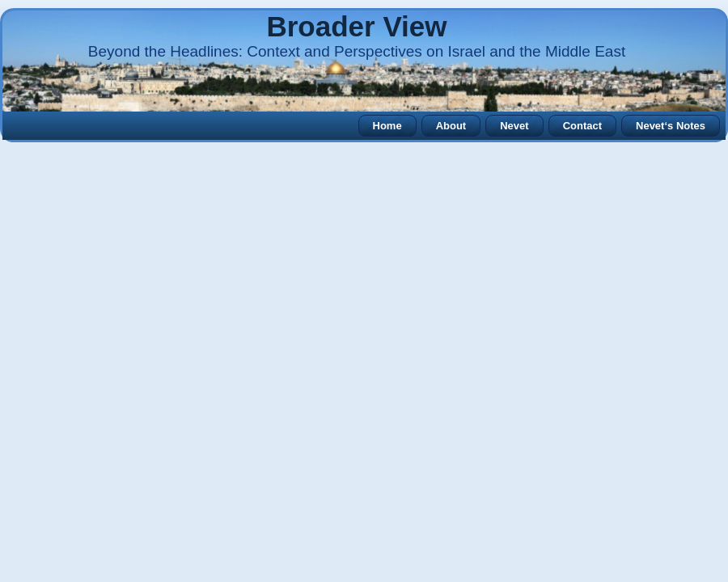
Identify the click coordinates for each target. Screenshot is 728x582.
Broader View (356, 26)
